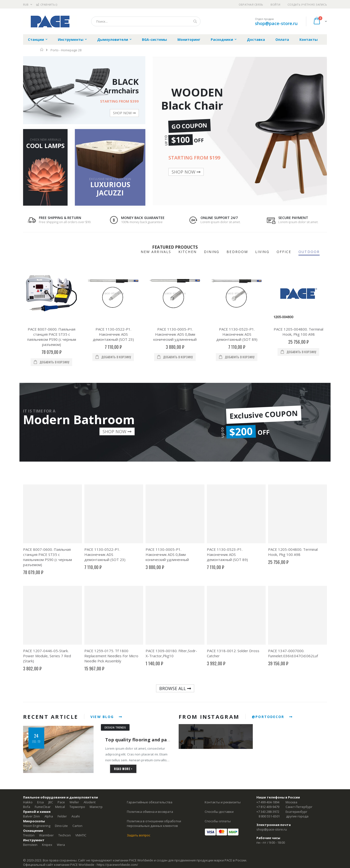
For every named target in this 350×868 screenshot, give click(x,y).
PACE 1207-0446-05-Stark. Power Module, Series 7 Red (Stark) (47, 656)
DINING (212, 252)
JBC (51, 802)
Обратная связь (251, 4)
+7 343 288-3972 (268, 812)
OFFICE (284, 252)
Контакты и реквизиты (223, 802)
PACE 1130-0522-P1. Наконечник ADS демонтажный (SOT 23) (113, 334)
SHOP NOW (124, 113)
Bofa (27, 807)
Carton (77, 826)
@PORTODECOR (272, 717)
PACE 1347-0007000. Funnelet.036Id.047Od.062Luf (293, 653)
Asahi (76, 816)
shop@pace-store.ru (276, 23)
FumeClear (43, 807)
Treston (29, 835)
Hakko (28, 802)
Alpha (49, 816)
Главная (42, 50)
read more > (123, 769)
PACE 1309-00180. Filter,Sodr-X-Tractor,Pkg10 (171, 653)
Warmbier (46, 835)
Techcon (65, 835)
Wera (61, 845)
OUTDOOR (309, 252)
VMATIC (81, 835)
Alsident (90, 802)
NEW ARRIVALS (156, 252)
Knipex (47, 845)
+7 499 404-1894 (268, 802)
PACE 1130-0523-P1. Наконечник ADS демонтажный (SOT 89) (237, 334)
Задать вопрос (139, 835)
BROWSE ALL (175, 688)
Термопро (77, 807)
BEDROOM (237, 252)
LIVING (262, 252)
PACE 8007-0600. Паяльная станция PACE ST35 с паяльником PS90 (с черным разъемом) (52, 337)
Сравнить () (47, 4)
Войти (275, 4)
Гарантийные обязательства (150, 802)
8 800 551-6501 (269, 816)
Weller (74, 802)
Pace (61, 802)
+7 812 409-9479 (268, 807)
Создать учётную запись (307, 4)
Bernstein (30, 845)
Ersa (40, 802)
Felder (62, 816)
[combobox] (146, 21)
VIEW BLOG (106, 717)
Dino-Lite (61, 826)
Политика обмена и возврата (150, 812)
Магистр (96, 807)
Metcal (60, 807)
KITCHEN (188, 252)
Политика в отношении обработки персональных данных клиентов (154, 824)
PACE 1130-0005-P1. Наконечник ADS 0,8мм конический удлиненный (175, 334)
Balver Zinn (31, 816)
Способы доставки (219, 812)
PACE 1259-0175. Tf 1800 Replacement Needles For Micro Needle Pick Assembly (111, 656)
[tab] (313, 252)
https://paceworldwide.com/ (117, 865)
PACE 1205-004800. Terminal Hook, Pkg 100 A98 (298, 332)
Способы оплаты (218, 821)
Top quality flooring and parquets (143, 740)
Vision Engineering (37, 826)
